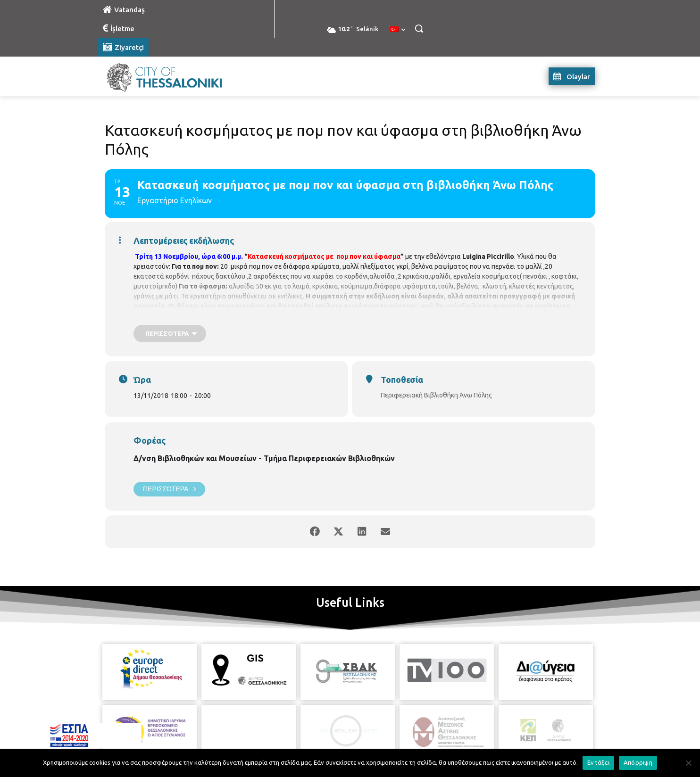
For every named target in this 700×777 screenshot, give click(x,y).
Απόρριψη (638, 762)
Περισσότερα (169, 489)
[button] (419, 28)
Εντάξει (598, 762)
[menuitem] (398, 30)
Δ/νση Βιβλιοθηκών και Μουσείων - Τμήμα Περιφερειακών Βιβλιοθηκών (264, 458)
